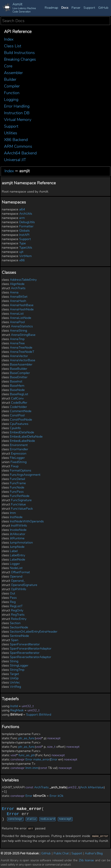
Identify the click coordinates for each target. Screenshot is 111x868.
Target (14, 674)
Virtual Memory (18, 120)
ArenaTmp (17, 339)
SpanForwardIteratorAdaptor (31, 649)
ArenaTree (17, 343)
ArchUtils (26, 214)
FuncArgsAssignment (25, 475)
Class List (13, 46)
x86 (22, 260)
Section (15, 623)
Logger (15, 564)
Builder (10, 79)
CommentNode (21, 411)
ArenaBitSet (19, 297)
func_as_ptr (27, 755)
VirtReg (15, 687)
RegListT (16, 606)
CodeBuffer (19, 403)
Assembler (13, 73)
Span (15, 640)
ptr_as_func (27, 738)
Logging (11, 100)
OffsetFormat (20, 572)
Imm (13, 513)
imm (35, 768)
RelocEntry (19, 619)
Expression (19, 454)
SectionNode (19, 627)
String (14, 661)
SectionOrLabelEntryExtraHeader (34, 632)
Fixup (15, 466)
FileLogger (17, 458)
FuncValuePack (22, 509)
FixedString (19, 462)
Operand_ (18, 581)
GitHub (103, 8)
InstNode (16, 517)
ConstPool (17, 415)
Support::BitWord (39, 715)
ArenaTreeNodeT (22, 352)
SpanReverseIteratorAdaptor (30, 657)
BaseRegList (19, 394)
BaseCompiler (20, 373)
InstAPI (24, 235)
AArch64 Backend (20, 153)
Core (8, 66)
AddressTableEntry (23, 280)
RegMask (17, 710)
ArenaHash (18, 301)
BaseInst (16, 381)
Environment (19, 445)
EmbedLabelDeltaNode (26, 437)
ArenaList (17, 314)
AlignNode (17, 284)
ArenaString (18, 331)
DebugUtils (27, 222)
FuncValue (18, 504)
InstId (14, 706)
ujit (21, 252)
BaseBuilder (19, 369)
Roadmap (51, 8)
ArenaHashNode (22, 309)
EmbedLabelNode (22, 441)
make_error (41, 759)
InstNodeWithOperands (27, 521)
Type (23, 243)
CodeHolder (18, 407)
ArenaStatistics (22, 326)
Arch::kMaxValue (92, 787)
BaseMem (17, 386)
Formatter (26, 226)
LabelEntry (17, 555)
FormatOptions (21, 470)
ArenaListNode (21, 318)
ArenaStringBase (23, 335)
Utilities (11, 133)
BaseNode (17, 390)
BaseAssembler (21, 364)
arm (22, 218)
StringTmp (17, 670)
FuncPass (17, 492)
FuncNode (17, 487)
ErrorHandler (19, 449)
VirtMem (25, 256)
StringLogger (19, 666)
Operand (16, 576)
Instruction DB (17, 113)
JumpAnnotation (21, 543)
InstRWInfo (19, 526)
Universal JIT (15, 160)
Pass (13, 598)
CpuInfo (15, 428)
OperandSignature (24, 585)
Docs (65, 8)
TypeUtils (26, 248)
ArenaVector (19, 356)
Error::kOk (57, 796)
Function (12, 93)
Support (89, 8)
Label (14, 551)
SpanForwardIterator (25, 644)
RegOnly (17, 610)
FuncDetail (17, 479)
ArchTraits (18, 288)
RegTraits (18, 615)
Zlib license (86, 860)
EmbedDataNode (22, 432)
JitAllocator (18, 534)
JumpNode (17, 547)
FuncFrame (18, 483)
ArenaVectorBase (23, 360)
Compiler (12, 86)
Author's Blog (94, 853)
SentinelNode (19, 636)
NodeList (16, 568)
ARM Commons (18, 146)
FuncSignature (21, 500)
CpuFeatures (19, 424)
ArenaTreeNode (21, 348)
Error (29, 759)
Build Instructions (19, 53)
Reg (13, 602)
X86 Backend (16, 140)
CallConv (17, 398)
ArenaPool (17, 322)
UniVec (15, 682)
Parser (76, 8)
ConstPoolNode (21, 420)
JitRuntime (17, 538)
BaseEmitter (19, 377)
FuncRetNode (20, 496)
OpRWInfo (19, 589)
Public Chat (61, 853)
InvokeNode (18, 530)
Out (13, 593)
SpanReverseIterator (25, 653)
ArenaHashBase (22, 305)
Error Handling (17, 106)
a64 (22, 209)
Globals (24, 231)
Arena (14, 292)
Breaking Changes (20, 59)
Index (9, 39)
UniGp (14, 678)
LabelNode (18, 560)
